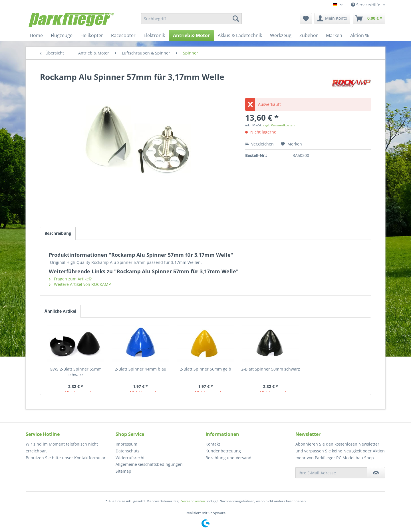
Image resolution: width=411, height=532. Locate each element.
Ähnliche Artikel (60, 311)
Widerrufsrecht (130, 458)
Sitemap (123, 471)
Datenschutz (128, 451)
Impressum (126, 444)
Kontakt (213, 444)
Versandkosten (193, 501)
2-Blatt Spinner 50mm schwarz (271, 369)
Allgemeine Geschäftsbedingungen (149, 464)
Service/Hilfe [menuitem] (366, 5)
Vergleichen (259, 144)
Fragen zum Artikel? (70, 279)
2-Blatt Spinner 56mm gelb (205, 369)
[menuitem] (191, 19)
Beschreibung (58, 233)
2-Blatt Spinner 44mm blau (141, 369)
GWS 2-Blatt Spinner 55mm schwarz (76, 372)
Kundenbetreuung (223, 451)
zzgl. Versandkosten (279, 125)
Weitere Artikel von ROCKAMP (80, 284)
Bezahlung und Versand (228, 458)
